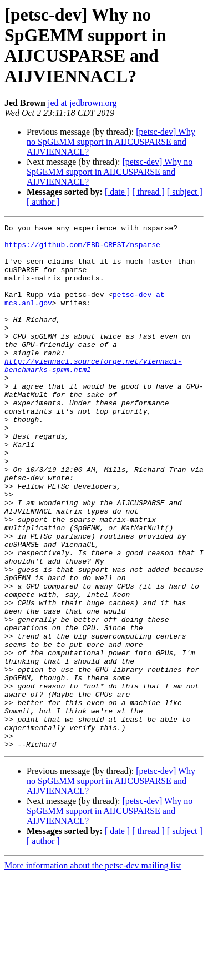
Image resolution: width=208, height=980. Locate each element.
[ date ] (117, 192)
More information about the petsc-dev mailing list (93, 970)
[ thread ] (148, 192)
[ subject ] (185, 192)
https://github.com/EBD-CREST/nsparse (82, 249)
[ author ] (43, 202)
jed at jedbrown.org (82, 103)
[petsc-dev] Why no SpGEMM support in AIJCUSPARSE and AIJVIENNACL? (111, 142)
